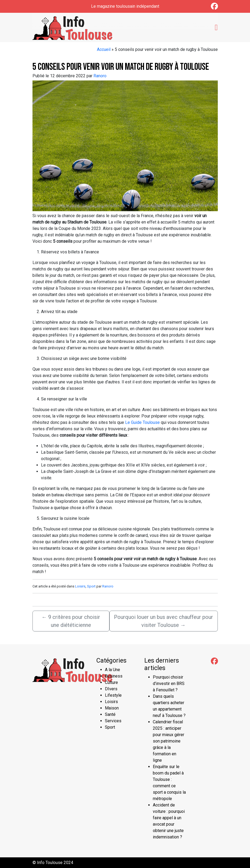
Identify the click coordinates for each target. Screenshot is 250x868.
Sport (91, 586)
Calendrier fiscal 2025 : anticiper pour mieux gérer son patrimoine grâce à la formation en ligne (169, 741)
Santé (110, 714)
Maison (112, 708)
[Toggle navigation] (216, 27)
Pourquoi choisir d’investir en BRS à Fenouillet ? (169, 684)
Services (113, 721)
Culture (111, 682)
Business (114, 676)
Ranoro (100, 76)
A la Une (112, 670)
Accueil (104, 49)
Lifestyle (113, 695)
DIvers (111, 689)
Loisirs (80, 586)
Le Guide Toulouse (142, 422)
